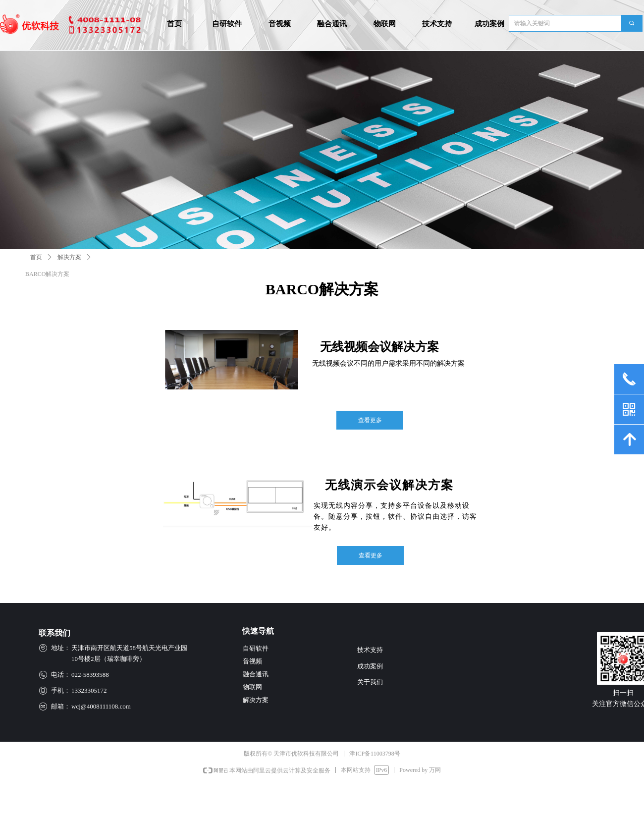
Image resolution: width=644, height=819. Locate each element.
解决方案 (69, 257)
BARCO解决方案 (47, 274)
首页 (36, 257)
